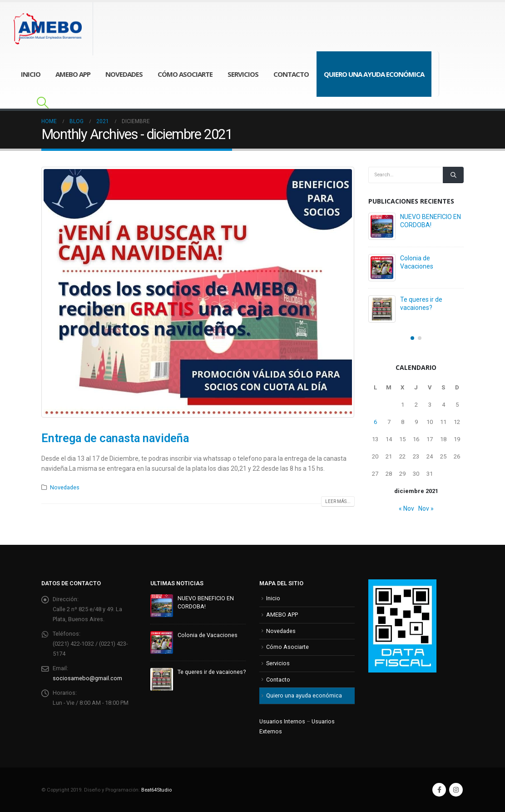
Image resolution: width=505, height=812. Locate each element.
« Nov (406, 508)
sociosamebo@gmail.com (87, 678)
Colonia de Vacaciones (208, 635)
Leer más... (338, 501)
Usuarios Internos (282, 721)
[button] (42, 103)
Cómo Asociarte (185, 74)
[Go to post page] (382, 226)
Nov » (426, 508)
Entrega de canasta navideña (115, 438)
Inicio (31, 74)
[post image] (198, 292)
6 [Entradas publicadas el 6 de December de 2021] (375, 422)
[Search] (453, 175)
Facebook (439, 790)
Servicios (243, 74)
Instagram (456, 790)
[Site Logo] (53, 29)
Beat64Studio (156, 790)
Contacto (291, 74)
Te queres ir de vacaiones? (212, 672)
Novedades (124, 74)
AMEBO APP (73, 74)
